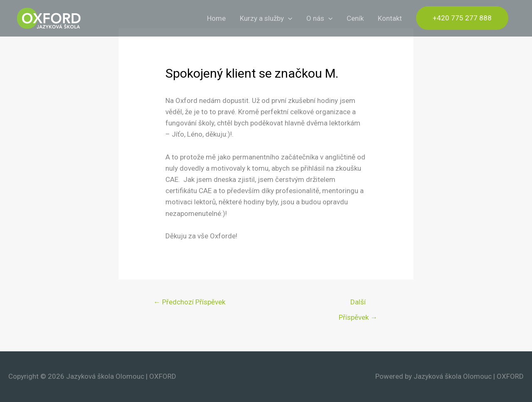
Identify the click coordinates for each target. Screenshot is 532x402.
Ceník (355, 18)
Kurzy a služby (266, 18)
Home (216, 18)
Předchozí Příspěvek (189, 302)
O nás (319, 18)
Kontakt (390, 18)
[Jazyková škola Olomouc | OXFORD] (49, 17)
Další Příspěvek (358, 304)
